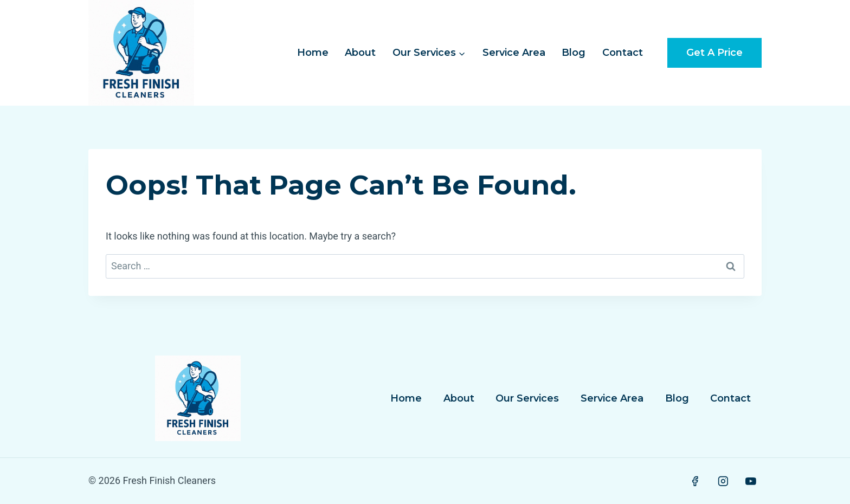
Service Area (514, 53)
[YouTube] (751, 481)
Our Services (527, 398)
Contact (623, 53)
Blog (574, 53)
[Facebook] (695, 481)
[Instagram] (723, 481)
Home (313, 53)
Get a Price (714, 53)
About (360, 53)
